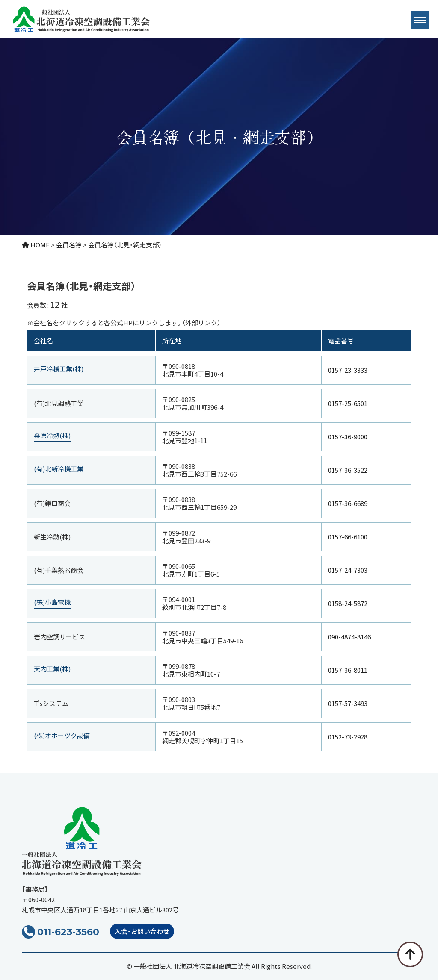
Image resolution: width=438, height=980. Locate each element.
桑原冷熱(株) (52, 436)
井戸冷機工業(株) (59, 369)
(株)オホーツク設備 (62, 736)
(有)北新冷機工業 (59, 469)
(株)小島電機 (52, 602)
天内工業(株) (52, 669)
